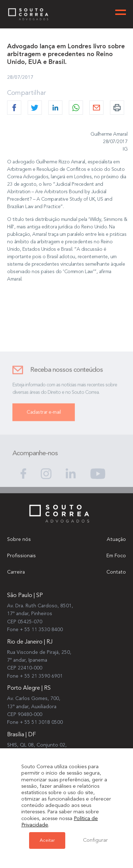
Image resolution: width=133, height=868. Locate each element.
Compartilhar (27, 93)
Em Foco (116, 556)
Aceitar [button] (47, 840)
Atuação (116, 539)
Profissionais (21, 556)
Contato (116, 572)
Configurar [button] (95, 840)
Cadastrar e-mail (44, 417)
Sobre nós (19, 539)
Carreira (16, 572)
